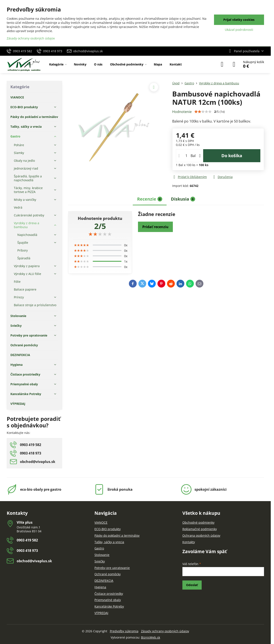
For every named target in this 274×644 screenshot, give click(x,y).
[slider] (100, 234)
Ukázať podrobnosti (239, 30)
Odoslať (192, 585)
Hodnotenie (182, 112)
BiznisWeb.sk (151, 637)
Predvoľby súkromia (124, 631)
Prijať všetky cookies (239, 20)
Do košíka (232, 156)
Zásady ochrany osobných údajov (165, 631)
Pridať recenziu (155, 227)
